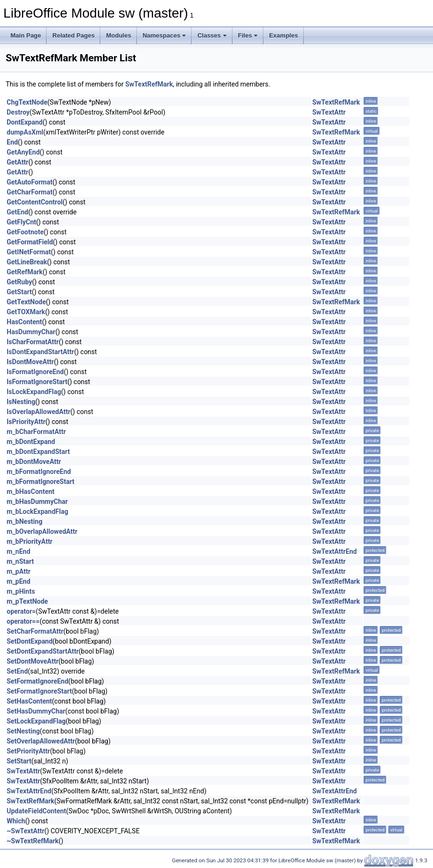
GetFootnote (25, 232)
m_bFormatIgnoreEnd (39, 472)
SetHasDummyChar (36, 711)
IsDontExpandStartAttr (40, 352)
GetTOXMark (26, 312)
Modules (119, 35)
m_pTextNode (27, 601)
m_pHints (21, 591)
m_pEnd (19, 581)
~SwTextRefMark (33, 841)
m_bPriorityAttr (30, 541)
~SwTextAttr (25, 831)
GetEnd (17, 212)
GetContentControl (35, 202)
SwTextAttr (329, 112)
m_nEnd (19, 551)
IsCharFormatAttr (33, 342)
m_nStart (20, 561)
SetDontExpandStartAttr (43, 651)
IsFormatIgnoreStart (37, 382)
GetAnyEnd (23, 152)
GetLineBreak (27, 262)
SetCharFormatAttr (35, 631)
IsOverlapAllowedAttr (38, 412)
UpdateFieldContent (36, 811)
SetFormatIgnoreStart (39, 691)
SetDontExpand (30, 641)
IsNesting (21, 402)
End (12, 142)
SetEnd (17, 671)
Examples (284, 35)
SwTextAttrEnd (335, 551)
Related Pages (73, 35)
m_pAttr (19, 571)
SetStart (19, 761)
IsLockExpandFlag (34, 392)
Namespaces (164, 35)
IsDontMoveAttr (30, 362)
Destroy (18, 112)
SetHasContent (29, 701)
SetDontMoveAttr (33, 661)
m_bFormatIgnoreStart (41, 482)
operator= (21, 611)
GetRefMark (25, 272)
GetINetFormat (29, 252)
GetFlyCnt (21, 222)
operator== (23, 621)
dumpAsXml (25, 132)
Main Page (26, 35)
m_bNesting (24, 521)
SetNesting (23, 731)
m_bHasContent (31, 492)
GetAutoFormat (29, 182)
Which (16, 821)
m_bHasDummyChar (37, 502)
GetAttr (18, 162)
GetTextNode (26, 302)
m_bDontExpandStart (38, 452)
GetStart (19, 292)
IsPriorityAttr (26, 422)
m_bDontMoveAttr (34, 462)
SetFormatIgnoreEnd (38, 681)
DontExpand (25, 122)
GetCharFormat (29, 192)
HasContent (24, 322)
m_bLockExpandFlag (37, 511)
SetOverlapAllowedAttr (41, 741)
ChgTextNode (27, 102)
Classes (212, 35)
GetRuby (19, 282)
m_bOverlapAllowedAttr (42, 531)
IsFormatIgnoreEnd (35, 372)
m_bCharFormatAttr (36, 432)
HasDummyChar (31, 332)
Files (248, 35)
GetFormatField (30, 242)
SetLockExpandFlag (36, 721)
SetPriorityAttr (28, 751)
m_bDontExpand (31, 442)
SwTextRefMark (149, 84)
